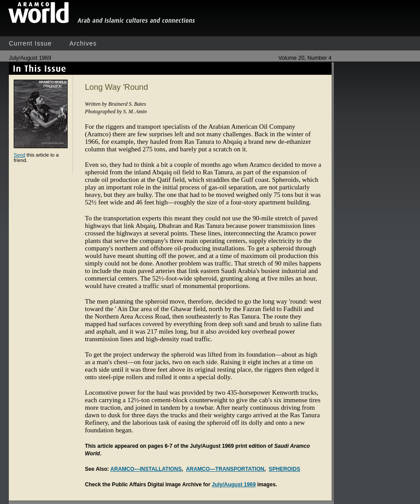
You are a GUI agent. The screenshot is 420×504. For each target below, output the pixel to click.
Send (19, 155)
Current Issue (30, 43)
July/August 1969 (234, 485)
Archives (83, 43)
